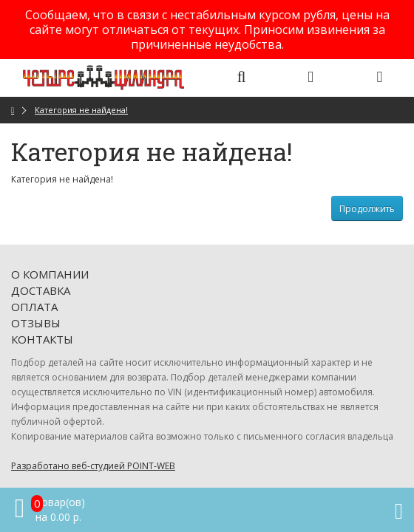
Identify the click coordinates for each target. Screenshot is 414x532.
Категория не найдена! (81, 110)
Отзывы (36, 323)
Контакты (42, 339)
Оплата (34, 307)
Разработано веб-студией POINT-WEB (93, 466)
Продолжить (367, 209)
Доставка (41, 290)
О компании (50, 274)
